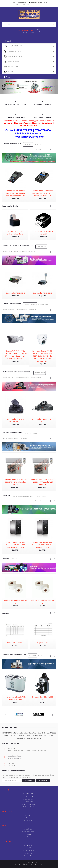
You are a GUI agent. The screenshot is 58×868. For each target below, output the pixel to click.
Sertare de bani (38, 149)
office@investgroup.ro (39, 2)
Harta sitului (29, 821)
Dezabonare (43, 781)
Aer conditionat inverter (31, 433)
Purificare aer (23, 438)
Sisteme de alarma (43, 304)
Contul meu (29, 845)
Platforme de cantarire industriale (12, 251)
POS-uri (42, 144)
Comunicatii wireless (36, 378)
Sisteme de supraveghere (30, 305)
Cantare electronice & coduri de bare (18, 246)
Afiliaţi (29, 834)
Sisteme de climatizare (12, 432)
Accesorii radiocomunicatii (22, 378)
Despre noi (29, 796)
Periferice (37, 496)
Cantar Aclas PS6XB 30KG (42, 293)
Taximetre (36, 144)
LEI (18, 5)
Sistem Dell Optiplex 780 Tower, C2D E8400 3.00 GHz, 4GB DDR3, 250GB (42, 545)
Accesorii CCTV (33, 310)
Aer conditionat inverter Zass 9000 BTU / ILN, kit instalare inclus (16, 482)
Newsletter (29, 856)
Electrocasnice (32, 655)
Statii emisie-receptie (40, 373)
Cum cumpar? (29, 799)
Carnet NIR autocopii (15, 643)
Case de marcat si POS (12, 144)
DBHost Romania (33, 863)
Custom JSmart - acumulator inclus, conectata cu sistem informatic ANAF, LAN (43, 193)
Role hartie (15, 559)
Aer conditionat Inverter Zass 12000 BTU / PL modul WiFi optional (43, 482)
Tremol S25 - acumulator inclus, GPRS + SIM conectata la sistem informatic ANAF (16, 193)
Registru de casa (43, 643)
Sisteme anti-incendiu (9, 310)
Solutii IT (6, 495)
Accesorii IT (44, 496)
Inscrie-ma (29, 781)
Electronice (41, 655)
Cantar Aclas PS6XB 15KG (16, 293)
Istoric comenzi (29, 851)
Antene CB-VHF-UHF (9, 378)
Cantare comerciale (41, 247)
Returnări (29, 818)
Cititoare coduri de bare (28, 251)
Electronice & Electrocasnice (14, 655)
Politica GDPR (29, 794)
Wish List (29, 853)
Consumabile (38, 501)
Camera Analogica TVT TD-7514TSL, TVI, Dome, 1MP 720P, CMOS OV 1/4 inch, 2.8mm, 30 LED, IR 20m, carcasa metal (42, 356)
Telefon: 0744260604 (19, 2)
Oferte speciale (29, 837)
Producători (29, 829)
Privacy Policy (29, 802)
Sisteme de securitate (12, 304)
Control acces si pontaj (22, 310)
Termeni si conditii (29, 804)
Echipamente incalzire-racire (11, 438)
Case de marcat (28, 144)
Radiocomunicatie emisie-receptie (17, 372)
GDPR (29, 848)
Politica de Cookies (29, 807)
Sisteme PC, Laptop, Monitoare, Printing (23, 496)
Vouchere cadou (29, 832)
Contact (29, 815)
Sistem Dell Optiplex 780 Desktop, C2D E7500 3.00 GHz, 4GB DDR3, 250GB (16, 545)
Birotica (6, 558)
